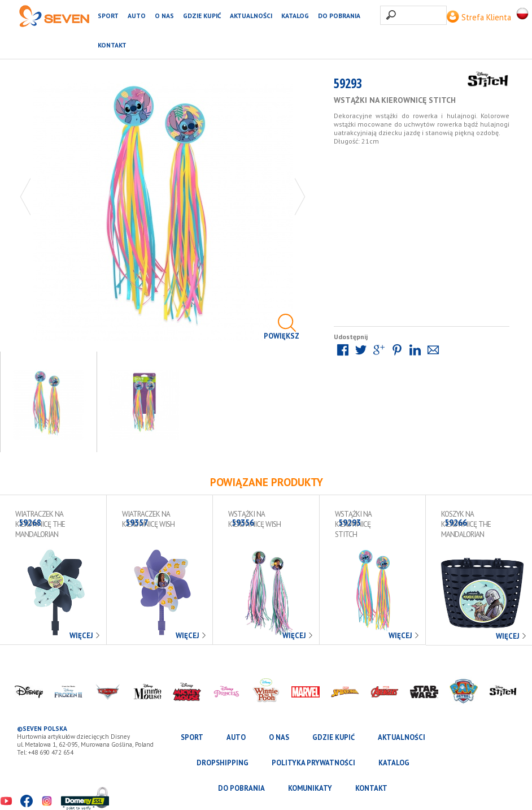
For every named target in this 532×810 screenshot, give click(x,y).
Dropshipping (223, 763)
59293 (348, 86)
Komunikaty (310, 788)
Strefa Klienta (479, 17)
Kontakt (112, 45)
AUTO (137, 16)
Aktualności (251, 16)
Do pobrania (339, 16)
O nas (164, 16)
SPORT (108, 16)
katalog (295, 16)
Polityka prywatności (313, 763)
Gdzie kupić (202, 16)
